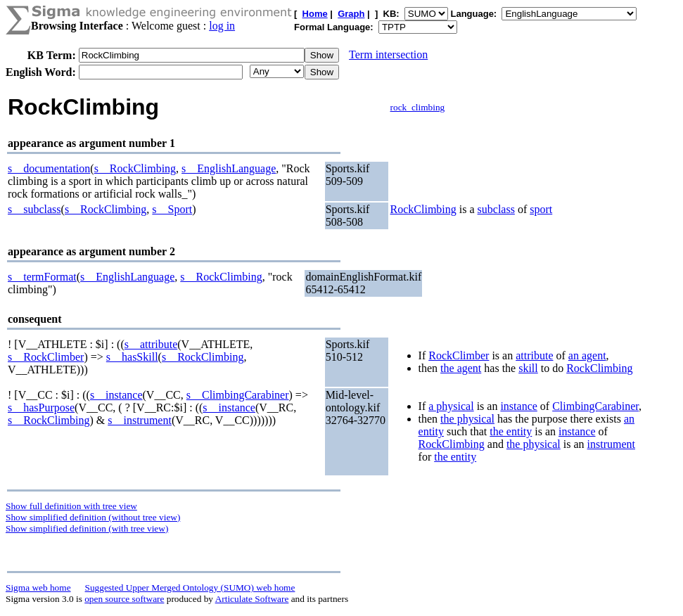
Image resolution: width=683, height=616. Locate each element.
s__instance (116, 395)
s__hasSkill (132, 357)
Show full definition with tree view (71, 506)
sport (541, 209)
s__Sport (172, 209)
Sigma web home (38, 588)
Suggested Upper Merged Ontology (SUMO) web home (190, 588)
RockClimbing (423, 209)
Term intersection (388, 54)
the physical (467, 419)
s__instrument (140, 420)
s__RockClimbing (135, 168)
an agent (587, 355)
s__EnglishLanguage (229, 168)
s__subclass (34, 209)
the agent (461, 368)
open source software (124, 599)
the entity (511, 431)
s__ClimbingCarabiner (238, 395)
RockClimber (459, 355)
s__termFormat (42, 277)
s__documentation (49, 168)
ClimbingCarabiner (595, 406)
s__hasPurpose (41, 408)
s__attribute (151, 344)
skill (528, 368)
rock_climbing (418, 107)
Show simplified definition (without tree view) (93, 517)
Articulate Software (252, 599)
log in (222, 26)
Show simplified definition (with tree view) (87, 528)
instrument (611, 444)
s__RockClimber (46, 357)
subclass (496, 209)
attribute (534, 355)
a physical (451, 406)
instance (518, 406)
